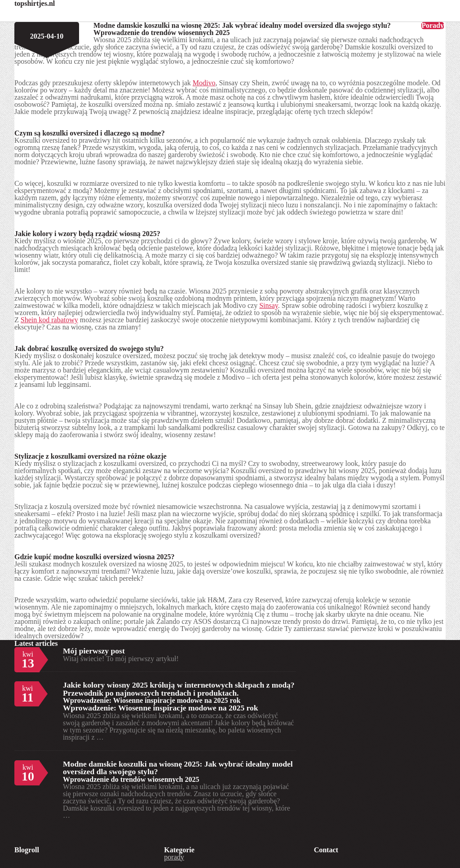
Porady (433, 26)
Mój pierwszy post (94, 651)
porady (174, 857)
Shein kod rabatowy (49, 320)
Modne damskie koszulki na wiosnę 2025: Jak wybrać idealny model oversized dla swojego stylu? (178, 768)
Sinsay (269, 305)
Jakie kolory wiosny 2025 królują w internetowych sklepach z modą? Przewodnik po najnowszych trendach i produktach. (179, 689)
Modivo (204, 83)
